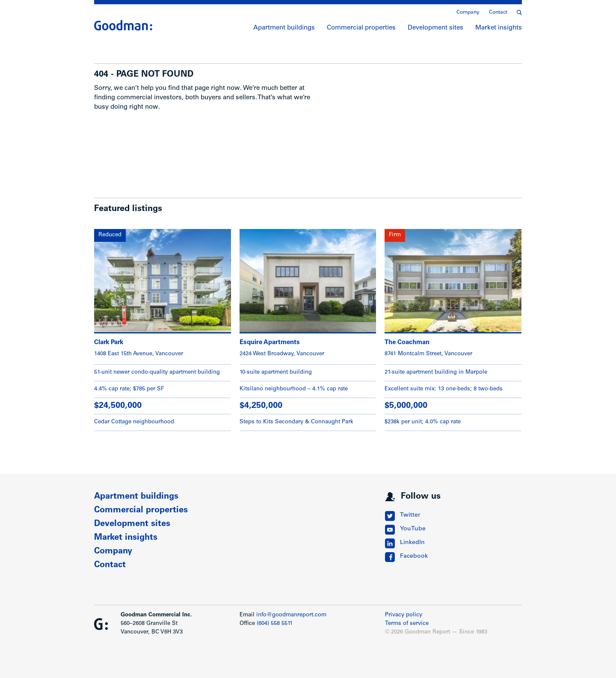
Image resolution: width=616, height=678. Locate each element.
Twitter (410, 515)
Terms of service (407, 624)
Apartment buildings (284, 28)
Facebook (414, 556)
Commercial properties (361, 28)
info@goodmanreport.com (291, 615)
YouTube (413, 529)
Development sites (435, 28)
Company (468, 12)
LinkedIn (412, 543)
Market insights (499, 28)
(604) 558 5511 (275, 624)
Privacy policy (404, 615)
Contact (498, 12)
